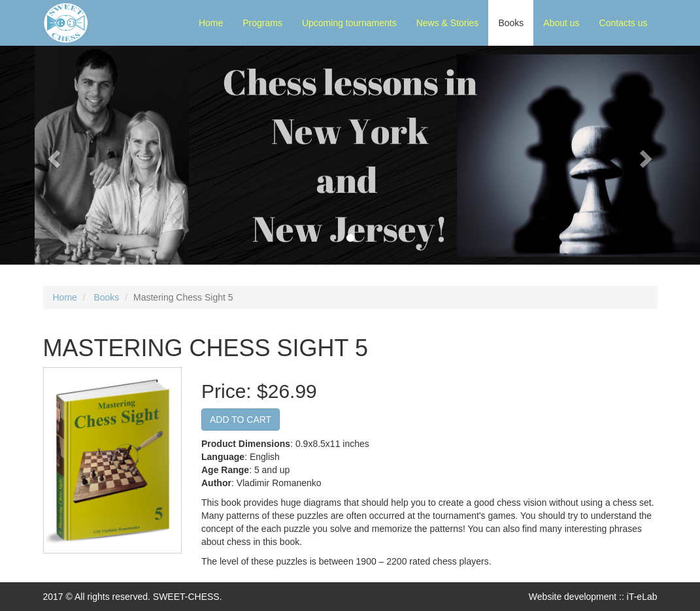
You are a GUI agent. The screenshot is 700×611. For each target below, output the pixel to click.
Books (511, 23)
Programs (262, 23)
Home (211, 23)
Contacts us (624, 23)
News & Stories (448, 23)
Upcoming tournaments (349, 23)
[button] (53, 155)
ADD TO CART (241, 420)
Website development (573, 597)
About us (561, 23)
